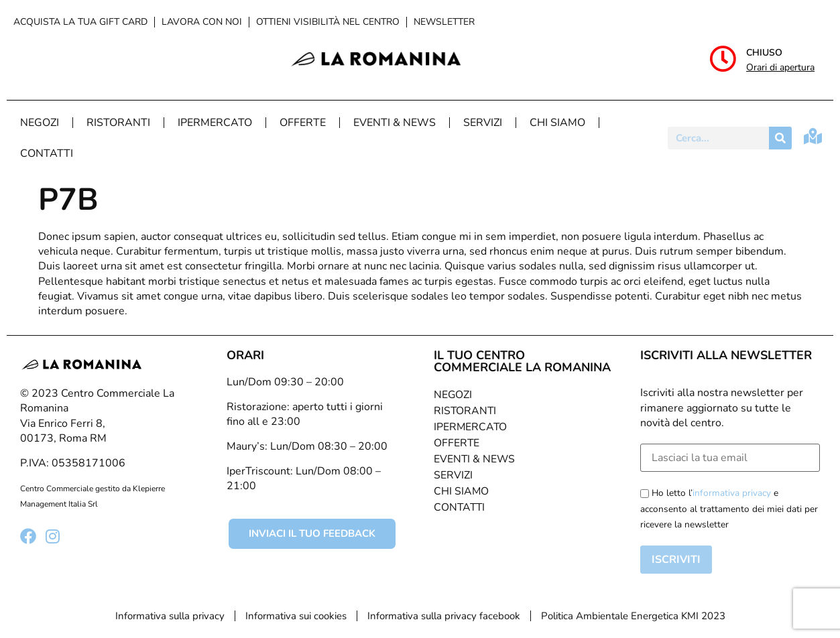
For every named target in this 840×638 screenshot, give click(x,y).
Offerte (303, 123)
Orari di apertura (780, 67)
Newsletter (444, 22)
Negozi (40, 123)
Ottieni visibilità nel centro (328, 22)
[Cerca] (780, 138)
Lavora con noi (202, 22)
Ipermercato (215, 123)
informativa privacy (732, 493)
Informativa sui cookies (296, 616)
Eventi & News (395, 123)
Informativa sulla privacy (170, 616)
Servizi (483, 123)
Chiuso (764, 53)
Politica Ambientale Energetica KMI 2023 (633, 616)
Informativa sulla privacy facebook (444, 616)
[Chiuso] (723, 59)
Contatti (47, 153)
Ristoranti (118, 123)
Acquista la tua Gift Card (80, 22)
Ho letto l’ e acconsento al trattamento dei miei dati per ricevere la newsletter (729, 509)
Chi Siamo (557, 123)
